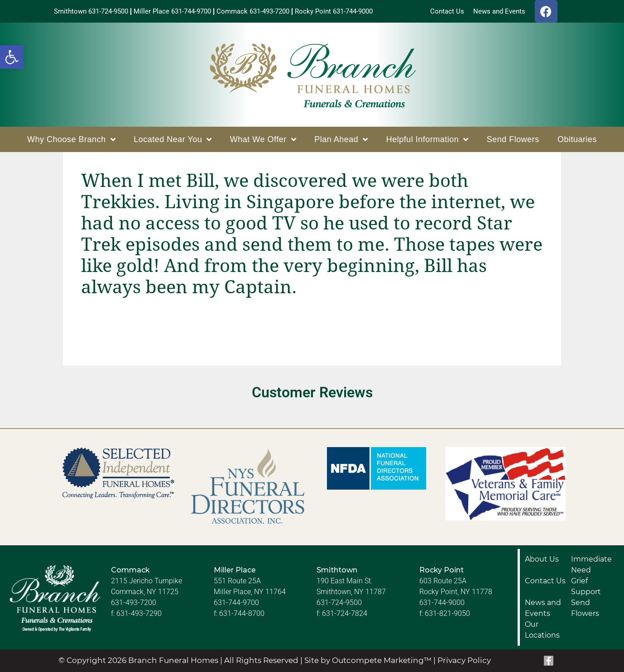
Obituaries (577, 139)
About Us (542, 559)
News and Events (543, 608)
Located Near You (173, 139)
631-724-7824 (345, 613)
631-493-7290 (139, 613)
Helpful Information (427, 139)
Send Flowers (513, 139)
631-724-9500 (339, 603)
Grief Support (586, 586)
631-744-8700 (242, 613)
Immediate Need (591, 565)
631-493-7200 (134, 603)
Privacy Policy (464, 660)
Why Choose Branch (71, 139)
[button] (12, 57)
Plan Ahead (341, 139)
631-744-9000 (442, 603)
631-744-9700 (236, 603)
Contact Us (545, 581)
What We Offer (263, 139)
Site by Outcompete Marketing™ (368, 660)
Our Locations (542, 630)
